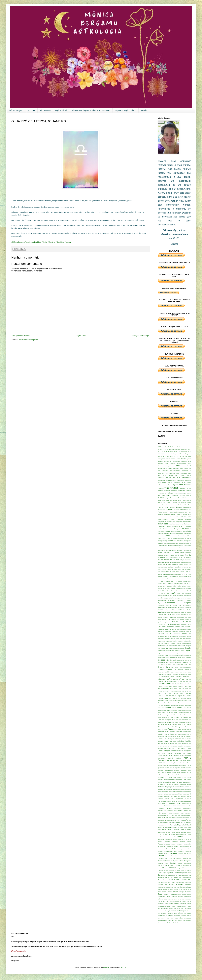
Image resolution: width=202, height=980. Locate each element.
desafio (174, 550)
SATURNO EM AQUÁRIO (173, 858)
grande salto (180, 627)
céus (189, 514)
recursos (167, 842)
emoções (188, 593)
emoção (173, 593)
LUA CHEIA (186, 662)
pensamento (187, 792)
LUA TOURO (168, 693)
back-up (182, 495)
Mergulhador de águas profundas (169, 755)
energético (187, 596)
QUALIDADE (162, 834)
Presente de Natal (170, 806)
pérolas (166, 794)
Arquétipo (187, 485)
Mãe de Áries (183, 701)
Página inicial (61, 110)
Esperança (161, 605)
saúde (180, 863)
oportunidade (167, 782)
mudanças (167, 765)
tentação (182, 892)
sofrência (161, 877)
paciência (161, 787)
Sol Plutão (171, 882)
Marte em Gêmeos (178, 720)
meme (167, 732)
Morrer (189, 760)
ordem (174, 782)
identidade (161, 639)
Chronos (172, 517)
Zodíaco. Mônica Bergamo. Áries (177, 923)
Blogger (124, 967)
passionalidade (173, 792)
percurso (161, 794)
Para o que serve (185, 787)
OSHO (182, 784)
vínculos (169, 920)
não (189, 770)
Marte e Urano (178, 715)
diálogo (182, 560)
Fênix (184, 612)
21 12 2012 (161, 452)
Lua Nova (180, 684)
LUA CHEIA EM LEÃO (166, 669)
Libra (168, 660)
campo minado (170, 507)
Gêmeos (188, 619)
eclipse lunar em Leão (165, 577)
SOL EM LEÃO (172, 880)
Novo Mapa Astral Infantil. (173, 777)
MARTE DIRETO (179, 712)
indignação (187, 641)
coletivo (188, 519)
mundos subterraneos (165, 770)
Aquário (175, 485)
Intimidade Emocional (172, 648)
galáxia (173, 619)
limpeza (172, 660)
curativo (168, 548)
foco (189, 617)
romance (181, 851)
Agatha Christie (181, 459)
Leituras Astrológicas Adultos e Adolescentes (91, 110)
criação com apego (184, 538)
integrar (188, 646)
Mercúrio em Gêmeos (183, 739)
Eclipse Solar (187, 581)
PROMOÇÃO (187, 818)
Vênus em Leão (172, 913)
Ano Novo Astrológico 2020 (182, 473)
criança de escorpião (172, 543)
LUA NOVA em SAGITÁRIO (172, 691)
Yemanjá (161, 923)
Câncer (179, 507)
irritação (178, 651)
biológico (184, 498)
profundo (161, 811)
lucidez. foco (178, 693)
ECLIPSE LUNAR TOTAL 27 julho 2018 (170, 581)
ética (176, 607)
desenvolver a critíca (171, 553)
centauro (181, 512)
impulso (175, 641)
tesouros (188, 892)
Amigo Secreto (170, 466)
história (188, 631)
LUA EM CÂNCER (179, 679)
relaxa (173, 844)
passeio (166, 792)
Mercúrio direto (168, 734)
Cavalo (175, 512)
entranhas (171, 600)
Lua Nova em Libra (175, 689)
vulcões (188, 920)
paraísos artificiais (163, 789)
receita (175, 839)
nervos (178, 772)
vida (165, 920)
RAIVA (176, 837)
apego (189, 483)
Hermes (182, 631)
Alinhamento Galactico (179, 461)
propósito (172, 827)
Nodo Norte (176, 775)
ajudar (189, 459)
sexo (183, 870)
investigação (162, 651)
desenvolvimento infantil (171, 555)
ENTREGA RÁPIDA (184, 600)
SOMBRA (179, 885)
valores (167, 904)
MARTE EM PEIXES (168, 722)
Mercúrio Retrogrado (170, 746)
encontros (180, 596)
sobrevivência (186, 875)
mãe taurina (164, 705)
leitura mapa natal (179, 658)
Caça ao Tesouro (171, 505)
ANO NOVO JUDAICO (184, 480)
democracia (187, 548)
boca (180, 500)
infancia (160, 643)
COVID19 (169, 538)
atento (189, 493)
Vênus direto (162, 906)
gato (178, 619)
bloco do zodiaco (164, 500)
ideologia (168, 639)
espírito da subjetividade (182, 605)
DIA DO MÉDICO (164, 560)
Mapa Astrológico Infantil (126, 110)
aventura (175, 495)
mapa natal (162, 712)
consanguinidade (176, 531)
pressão (188, 806)
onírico (160, 782)
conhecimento (186, 524)
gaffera (106, 967)
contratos (166, 534)
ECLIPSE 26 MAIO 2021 (173, 569)
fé (181, 612)
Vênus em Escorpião (179, 911)
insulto (184, 646)
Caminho (161, 507)
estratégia (171, 607)
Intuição (188, 648)
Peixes (180, 792)
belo (180, 498)
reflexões (175, 842)
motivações (173, 763)
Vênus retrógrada (185, 918)
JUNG (183, 651)
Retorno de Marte (172, 849)
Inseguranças (186, 643)
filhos (173, 615)
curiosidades (177, 548)
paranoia (172, 789)
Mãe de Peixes (172, 703)
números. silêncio (163, 780)
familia (160, 612)
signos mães (177, 875)
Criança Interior (163, 546)
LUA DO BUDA (180, 677)
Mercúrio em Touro (175, 744)
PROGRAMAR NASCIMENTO (174, 811)
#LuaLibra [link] (37, 242)
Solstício (188, 882)
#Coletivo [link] (51, 242)
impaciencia (162, 641)
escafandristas (170, 603)
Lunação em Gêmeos (165, 698)
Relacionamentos (164, 844)
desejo (160, 553)
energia (160, 598)
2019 (186, 449)
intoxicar (182, 648)
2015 (182, 449)
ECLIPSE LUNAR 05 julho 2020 (168, 572)
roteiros (166, 854)
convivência (161, 536)
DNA (179, 562)
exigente (168, 610)
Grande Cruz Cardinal (179, 624)
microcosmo (162, 758)
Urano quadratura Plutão (178, 901)
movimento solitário (184, 763)
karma (178, 655)
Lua (164, 662)
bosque (184, 500)
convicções (187, 534)
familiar (166, 612)
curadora (161, 548)
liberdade (161, 660)
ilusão (173, 639)
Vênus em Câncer (170, 908)
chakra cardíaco (163, 517)
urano (166, 899)
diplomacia (161, 562)
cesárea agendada (170, 514)
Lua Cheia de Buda (165, 665)
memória (173, 732)
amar (189, 463)
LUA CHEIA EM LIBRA (181, 670)
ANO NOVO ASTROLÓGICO (169, 475)
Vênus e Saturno (181, 906)
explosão (188, 610)
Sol (166, 877)
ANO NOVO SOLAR (165, 483)
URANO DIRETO (174, 899)
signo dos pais (186, 873)
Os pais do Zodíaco (172, 784)
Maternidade (172, 729)
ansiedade (177, 483)
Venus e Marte (171, 906)
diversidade (173, 562)
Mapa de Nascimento (184, 710)
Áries (181, 485)
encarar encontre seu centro (167, 596)
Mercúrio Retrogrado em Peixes (179, 753)
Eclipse (181, 565)
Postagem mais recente (21, 336)
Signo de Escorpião (174, 873)
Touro (160, 894)
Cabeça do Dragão (179, 503)
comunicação (163, 524)
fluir (186, 617)
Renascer (180, 844)
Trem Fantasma (172, 897)
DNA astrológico (186, 562)
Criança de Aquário (164, 541)
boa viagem (174, 500)
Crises (186, 546)
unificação (188, 897)
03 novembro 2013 (165, 447)
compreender (180, 522)
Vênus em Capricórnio (184, 908)
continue (160, 534)
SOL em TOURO (182, 880)
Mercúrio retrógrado (184, 746)
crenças (175, 538)
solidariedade (180, 882)
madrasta (176, 701)
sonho (176, 887)
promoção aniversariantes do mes (169, 820)
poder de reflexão (177, 801)
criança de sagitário (185, 543)
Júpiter (188, 650)
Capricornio (161, 510)
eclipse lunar (186, 569)
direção (167, 562)
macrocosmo (169, 701)
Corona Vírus (187, 536)
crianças (170, 546)
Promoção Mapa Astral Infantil (180, 825)
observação (179, 780)
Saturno (161, 856)
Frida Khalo (162, 619)
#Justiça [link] (68, 242)
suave (165, 889)
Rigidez (175, 851)
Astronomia (177, 493)
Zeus (165, 923)
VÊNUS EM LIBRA (184, 913)
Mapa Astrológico (172, 710)
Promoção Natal (163, 827)
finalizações (172, 617)
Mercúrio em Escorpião (166, 739)
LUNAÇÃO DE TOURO (166, 696)
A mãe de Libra (185, 456)
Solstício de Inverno (166, 885)
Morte (160, 763)
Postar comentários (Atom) (28, 340)
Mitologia (171, 758)
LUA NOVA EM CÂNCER (176, 686)
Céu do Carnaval (182, 514)
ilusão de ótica (181, 639)
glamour (168, 622)
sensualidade (162, 868)
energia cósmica (169, 598)
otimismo (188, 784)
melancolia (161, 732)
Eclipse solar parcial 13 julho (167, 584)
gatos (182, 619)
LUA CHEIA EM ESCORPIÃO (181, 667)
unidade (181, 897)
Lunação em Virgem (178, 698)
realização (161, 839)
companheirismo (170, 522)
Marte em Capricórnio (183, 717)
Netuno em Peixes (167, 775)
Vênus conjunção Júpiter (183, 904)
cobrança (180, 519)
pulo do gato (179, 827)
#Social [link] (45, 242)
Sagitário (173, 853)
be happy (166, 498)
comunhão (187, 522)
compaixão (161, 522)
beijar (176, 498)
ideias (189, 636)
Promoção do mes (164, 825)
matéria (167, 727)
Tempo (170, 892)
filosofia (178, 615)
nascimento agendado (165, 772)
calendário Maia (182, 505)
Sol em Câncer (162, 880)
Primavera (169, 808)
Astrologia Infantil (184, 490)
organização (162, 784)
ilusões (188, 639)
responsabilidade (173, 846)
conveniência (180, 534)
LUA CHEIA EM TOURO (179, 672)
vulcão (184, 920)
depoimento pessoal (164, 550)
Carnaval (182, 510)
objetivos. (172, 780)
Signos (160, 875)
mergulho (183, 755)
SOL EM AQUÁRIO (185, 877)
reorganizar (161, 846)
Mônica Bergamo (17, 110)
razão (181, 837)
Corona (180, 536)
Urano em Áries (185, 899)
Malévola (183, 705)
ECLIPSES (161, 593)
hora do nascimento (173, 634)
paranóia (178, 789)
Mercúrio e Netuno (179, 734)
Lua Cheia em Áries (180, 665)
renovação (187, 844)
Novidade (161, 777)
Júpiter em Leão (163, 653)
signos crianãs (168, 875)
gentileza (161, 622)
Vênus (172, 904)
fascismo (178, 612)
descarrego (187, 550)
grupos (189, 629)
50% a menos (185, 452)
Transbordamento (175, 894)
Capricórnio (169, 510)
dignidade (188, 560)
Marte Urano (182, 724)
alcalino (160, 461)
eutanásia (181, 607)
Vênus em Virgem (172, 918)
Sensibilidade (187, 865)
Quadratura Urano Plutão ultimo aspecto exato (174, 832)
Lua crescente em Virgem (166, 677)
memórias (180, 732)
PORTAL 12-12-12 (169, 804)
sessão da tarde (175, 870)
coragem (175, 536)
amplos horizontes (173, 468)
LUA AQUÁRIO (170, 662)
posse (178, 803)
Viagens (160, 920)
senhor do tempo (176, 865)
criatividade (177, 546)
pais (169, 787)
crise (182, 546)
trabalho (166, 894)
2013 (179, 449)
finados (165, 617)
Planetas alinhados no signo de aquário (172, 796)
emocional (181, 593)
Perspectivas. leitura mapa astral (180, 794)
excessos (161, 610)
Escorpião (187, 603)
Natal (174, 772)
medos (189, 729)
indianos (181, 641)
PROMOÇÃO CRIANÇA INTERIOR (180, 823)
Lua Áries (178, 662)
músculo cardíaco (180, 770)
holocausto (161, 634)
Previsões (161, 808)
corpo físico (162, 538)
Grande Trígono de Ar (179, 629)
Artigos (174, 488)
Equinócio (161, 603)
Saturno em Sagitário (172, 861)
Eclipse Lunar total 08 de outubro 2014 (178, 579)
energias (188, 598)
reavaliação (169, 839)
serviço (166, 870)
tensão (176, 892)
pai (166, 787)
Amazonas (161, 466)
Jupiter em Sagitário (175, 653)
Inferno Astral (176, 643)
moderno (179, 758)
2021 (189, 449)
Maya (179, 729)
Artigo (166, 488)
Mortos (166, 763)
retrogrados (182, 849)
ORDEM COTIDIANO (184, 782)
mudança (161, 765)
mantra (188, 705)
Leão (182, 655)
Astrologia (174, 491)
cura (189, 546)
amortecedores (162, 468)
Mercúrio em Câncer (184, 736)
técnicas (165, 892)
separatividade (182, 868)
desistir (182, 555)
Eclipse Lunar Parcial (179, 577)
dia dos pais (174, 560)
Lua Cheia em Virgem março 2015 (180, 674)
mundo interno (186, 768)
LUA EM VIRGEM (169, 684)
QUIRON (169, 834)
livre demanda (180, 660)
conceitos (172, 524)
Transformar (162, 897)
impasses (169, 641)
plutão (160, 799)
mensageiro (187, 732)
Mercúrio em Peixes (177, 741)
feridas (189, 612)
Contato (32, 110)
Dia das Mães (173, 557)
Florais (144, 110)
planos (189, 796)
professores (177, 808)
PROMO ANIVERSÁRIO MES (173, 813)
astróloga (167, 491)
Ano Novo (168, 473)
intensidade (161, 648)
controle (172, 534)
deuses (166, 557)
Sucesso (170, 889)
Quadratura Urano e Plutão (181, 830)
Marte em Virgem (171, 724)
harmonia (168, 631)
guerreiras (161, 631)
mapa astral (162, 708)
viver (180, 920)
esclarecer (179, 603)
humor (184, 636)
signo (165, 873)
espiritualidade (162, 607)
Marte (171, 712)
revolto (170, 851)
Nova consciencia (185, 775)
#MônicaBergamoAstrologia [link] (22, 242)
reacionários (187, 837)
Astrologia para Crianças (166, 493)
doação (160, 565)
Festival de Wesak (165, 615)
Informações (45, 110)
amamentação (181, 463)
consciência (187, 531)
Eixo (167, 593)
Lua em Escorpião (171, 681)
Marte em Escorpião (164, 720)
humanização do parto (175, 636)
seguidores (187, 863)
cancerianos (187, 507)
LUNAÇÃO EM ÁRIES (183, 696)
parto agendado (186, 789)
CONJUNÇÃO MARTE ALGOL (174, 526)
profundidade (187, 808)
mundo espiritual (175, 768)
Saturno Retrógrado (185, 861)
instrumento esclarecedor (173, 646)
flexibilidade (180, 617)
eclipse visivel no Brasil (183, 591)
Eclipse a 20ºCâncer (175, 567)
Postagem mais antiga (140, 336)
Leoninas (188, 658)
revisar (189, 849)
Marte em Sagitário (181, 722)
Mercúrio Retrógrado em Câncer (168, 751)
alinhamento (167, 461)
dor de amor (167, 565)
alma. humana (170, 463)
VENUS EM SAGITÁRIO (166, 916)
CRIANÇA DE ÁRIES (177, 541)
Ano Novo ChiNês (171, 480)
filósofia (184, 615)
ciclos (178, 517)
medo (184, 729)
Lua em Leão (181, 681)
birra (189, 498)
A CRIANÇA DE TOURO (171, 456)
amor (178, 466)
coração (168, 536)
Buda (189, 500)
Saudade (173, 863)
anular (183, 483)
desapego (180, 550)
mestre (189, 755)
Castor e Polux (168, 512)
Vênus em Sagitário (180, 916)
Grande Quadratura (168, 627)
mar (167, 712)
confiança (178, 524)
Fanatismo (171, 612)
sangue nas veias (184, 854)
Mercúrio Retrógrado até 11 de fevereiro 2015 (174, 748)
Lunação (188, 693)
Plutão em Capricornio (174, 799)
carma (176, 510)
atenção (184, 493)
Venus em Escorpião (164, 911)
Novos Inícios (186, 777)
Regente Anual (185, 842)
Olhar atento (187, 780)
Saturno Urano (163, 863)
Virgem (175, 920)
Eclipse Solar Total (168, 591)
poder (170, 801)
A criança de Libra (177, 454)
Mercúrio (161, 734)
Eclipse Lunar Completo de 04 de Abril (178, 574)
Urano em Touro (163, 901)
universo (160, 899)
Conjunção (161, 526)
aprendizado (168, 485)
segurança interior (164, 865)
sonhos (180, 887)
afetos (173, 459)
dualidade (175, 565)
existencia (174, 610)
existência (181, 610)
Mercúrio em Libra (164, 741)
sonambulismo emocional (166, 887)
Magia (170, 705)
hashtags (175, 631)
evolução (188, 607)
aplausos (161, 485)
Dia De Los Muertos (184, 557)
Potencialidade (186, 804)
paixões (177, 787)
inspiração (161, 646)
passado (160, 792)
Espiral (168, 605)
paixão (172, 787)
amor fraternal (186, 466)
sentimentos (172, 868)
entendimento (162, 600)
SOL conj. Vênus (173, 877)
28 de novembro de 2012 (173, 452)
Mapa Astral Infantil (174, 708)
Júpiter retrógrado (170, 655)
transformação (186, 894)
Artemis (160, 488)
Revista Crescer (163, 851)
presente (161, 806)
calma (189, 505)
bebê (172, 498)
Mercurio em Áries (171, 736)
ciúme (173, 519)
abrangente (161, 459)
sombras (188, 885)
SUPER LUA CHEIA (180, 889)
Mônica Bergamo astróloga (176, 760)
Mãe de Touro (181, 703)
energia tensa (180, 598)
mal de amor (176, 705)
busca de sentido (164, 503)
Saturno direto (169, 856)
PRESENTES (181, 806)
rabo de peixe (169, 837)
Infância (167, 643)
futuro (168, 619)
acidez (168, 459)
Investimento (170, 651)
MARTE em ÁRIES (169, 717)
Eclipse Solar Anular (174, 586)
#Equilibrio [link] (60, 242)
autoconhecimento (164, 495)
